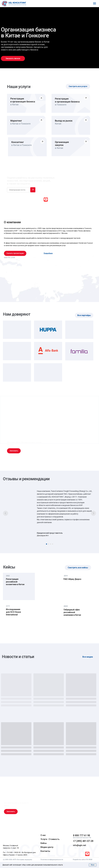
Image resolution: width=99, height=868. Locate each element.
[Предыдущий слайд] (6, 513)
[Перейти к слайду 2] (49, 544)
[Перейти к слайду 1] (47, 544)
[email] (19, 190)
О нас (43, 835)
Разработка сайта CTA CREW (83, 860)
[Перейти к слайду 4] (53, 544)
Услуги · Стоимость (50, 839)
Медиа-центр (47, 847)
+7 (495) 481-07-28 (83, 841)
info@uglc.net (79, 845)
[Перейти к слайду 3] (51, 544)
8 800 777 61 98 (82, 835)
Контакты (45, 851)
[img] (18, 837)
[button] (13, 58)
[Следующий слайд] (93, 513)
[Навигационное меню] (95, 3)
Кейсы (44, 843)
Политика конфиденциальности (52, 860)
